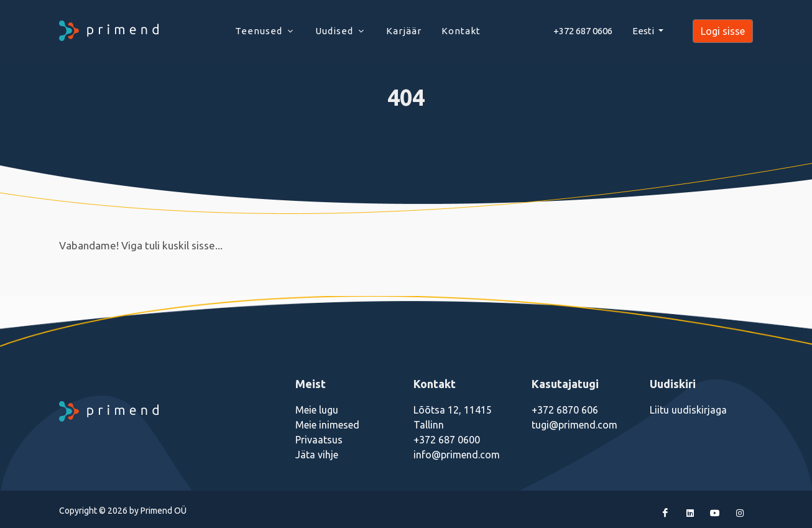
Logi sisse (723, 31)
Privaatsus (319, 440)
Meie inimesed (327, 425)
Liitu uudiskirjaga (688, 410)
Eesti (644, 31)
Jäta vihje (317, 455)
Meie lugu (317, 410)
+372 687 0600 (447, 440)
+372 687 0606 (583, 31)
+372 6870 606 (565, 410)
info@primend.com (457, 455)
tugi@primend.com (574, 425)
